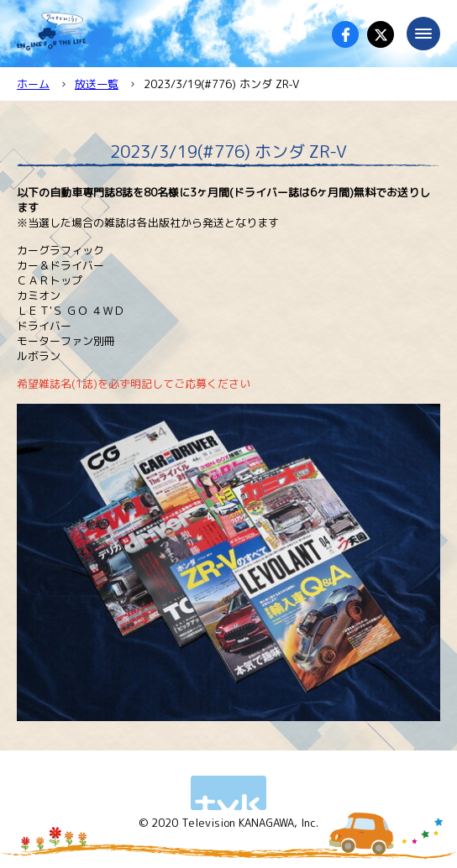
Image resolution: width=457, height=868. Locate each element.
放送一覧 (97, 84)
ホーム (33, 84)
